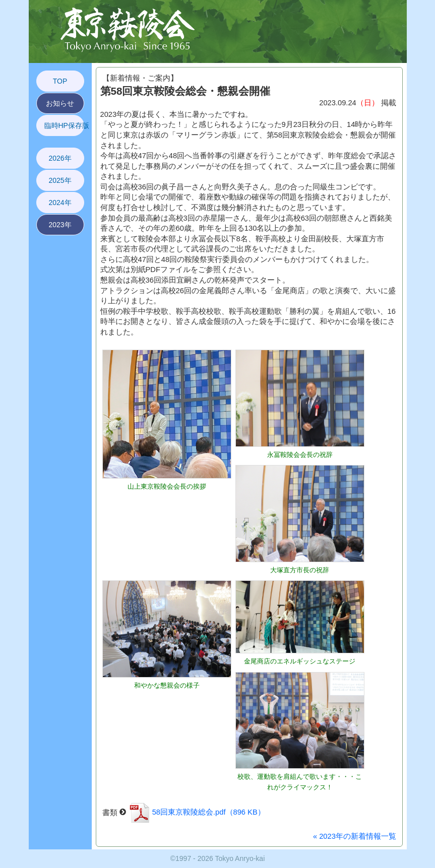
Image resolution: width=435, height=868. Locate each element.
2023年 (60, 225)
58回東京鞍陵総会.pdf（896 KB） (197, 812)
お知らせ (60, 103)
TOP (60, 81)
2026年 (60, 158)
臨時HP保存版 (64, 125)
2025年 (60, 180)
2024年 (60, 203)
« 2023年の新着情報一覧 (355, 836)
